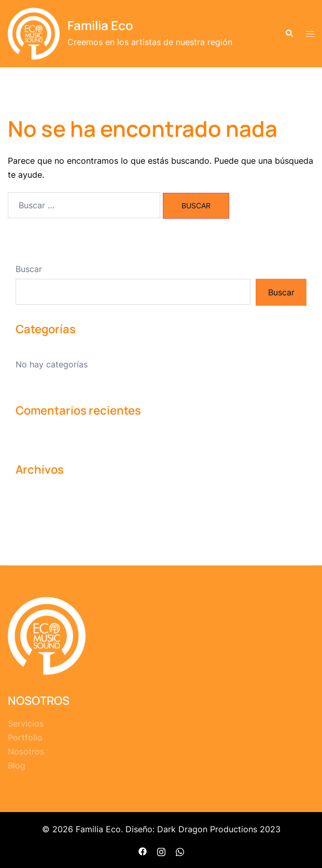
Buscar (29, 269)
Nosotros (26, 751)
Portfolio (25, 737)
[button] (289, 34)
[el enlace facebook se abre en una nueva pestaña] (143, 850)
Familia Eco (100, 25)
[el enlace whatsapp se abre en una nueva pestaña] (180, 850)
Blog (17, 765)
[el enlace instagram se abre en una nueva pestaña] (161, 850)
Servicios (26, 723)
